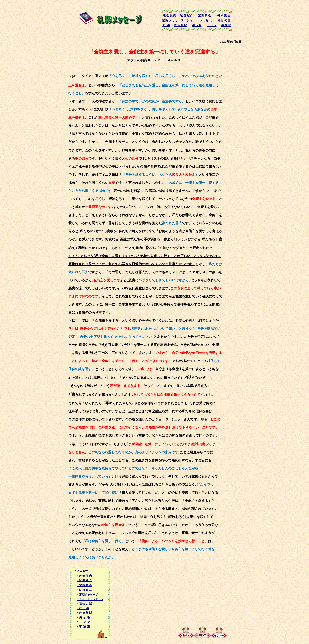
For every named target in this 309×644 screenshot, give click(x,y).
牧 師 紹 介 (187, 15)
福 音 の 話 (224, 20)
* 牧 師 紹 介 (85, 580)
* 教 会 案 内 (85, 576)
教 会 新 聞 (181, 25)
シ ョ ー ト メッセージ (200, 20)
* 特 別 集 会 (85, 590)
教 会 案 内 (170, 15)
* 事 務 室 (84, 627)
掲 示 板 (197, 25)
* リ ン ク (84, 622)
